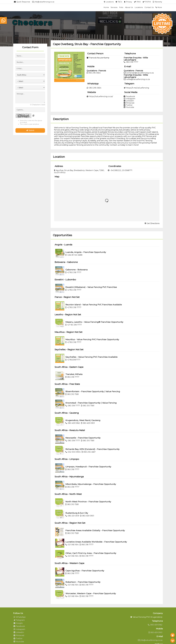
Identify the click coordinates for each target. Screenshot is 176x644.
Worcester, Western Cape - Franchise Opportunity (91, 593)
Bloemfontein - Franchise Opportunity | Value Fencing (93, 391)
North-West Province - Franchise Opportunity (88, 502)
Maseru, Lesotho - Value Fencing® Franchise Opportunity (94, 322)
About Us (129, 7)
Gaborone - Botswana (77, 270)
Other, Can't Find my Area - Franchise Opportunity (91, 553)
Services (114, 7)
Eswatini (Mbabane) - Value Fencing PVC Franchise (91, 287)
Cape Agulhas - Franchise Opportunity (85, 571)
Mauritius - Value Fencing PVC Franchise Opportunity (92, 339)
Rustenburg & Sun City (77, 513)
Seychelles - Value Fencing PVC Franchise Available (91, 357)
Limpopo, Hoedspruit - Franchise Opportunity (88, 467)
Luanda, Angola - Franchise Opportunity (86, 252)
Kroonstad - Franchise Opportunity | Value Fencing (91, 403)
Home (106, 7)
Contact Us (149, 7)
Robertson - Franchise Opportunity (83, 582)
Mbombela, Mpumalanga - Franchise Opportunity (91, 484)
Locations (139, 7)
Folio (121, 7)
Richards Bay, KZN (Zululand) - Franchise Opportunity (92, 449)
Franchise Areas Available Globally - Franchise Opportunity (95, 530)
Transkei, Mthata (74, 374)
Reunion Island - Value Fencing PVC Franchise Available (94, 305)
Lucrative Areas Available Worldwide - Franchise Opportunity (96, 542)
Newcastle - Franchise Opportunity (83, 438)
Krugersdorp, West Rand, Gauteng (83, 420)
